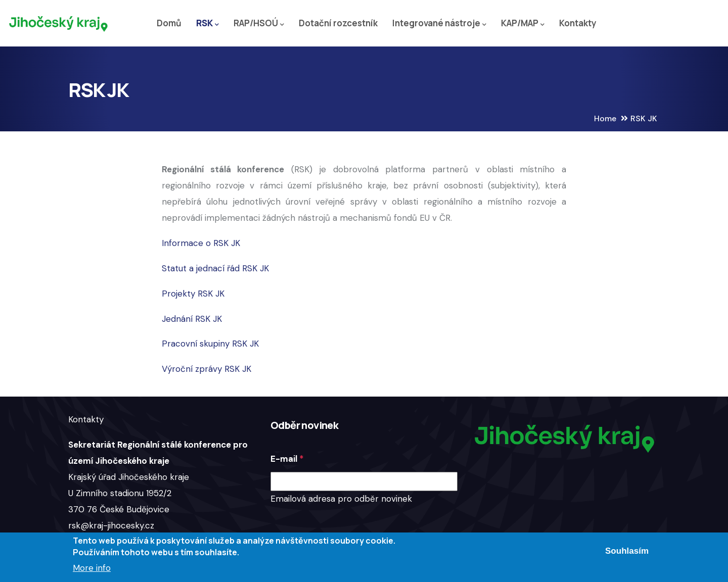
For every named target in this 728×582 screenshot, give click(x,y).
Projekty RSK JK (193, 294)
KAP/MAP (523, 23)
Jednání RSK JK (192, 319)
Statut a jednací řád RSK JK (215, 268)
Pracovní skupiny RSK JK (210, 344)
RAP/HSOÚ (259, 23)
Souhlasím (627, 551)
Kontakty (578, 23)
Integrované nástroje (439, 23)
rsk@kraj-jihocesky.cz (111, 525)
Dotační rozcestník (338, 23)
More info (92, 568)
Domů (169, 23)
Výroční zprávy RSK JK (207, 369)
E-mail (284, 459)
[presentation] (347, 527)
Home (605, 118)
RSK (208, 23)
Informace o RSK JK (201, 243)
